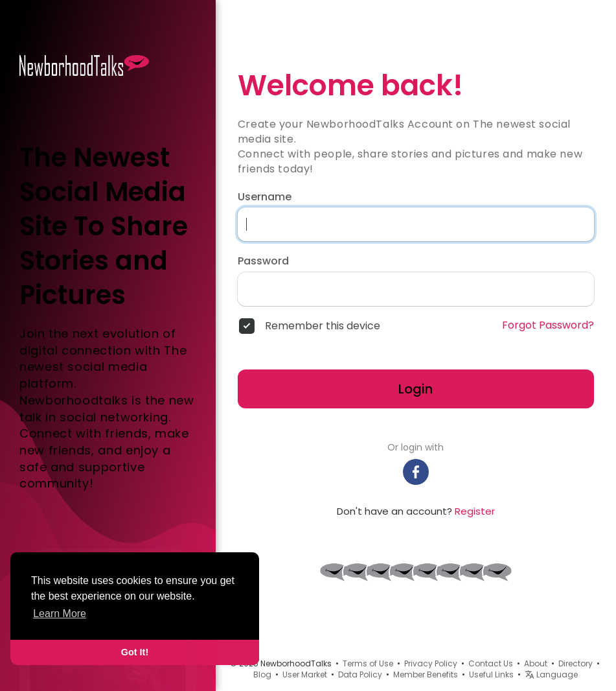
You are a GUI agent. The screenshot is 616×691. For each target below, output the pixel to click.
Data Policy (360, 674)
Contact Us (491, 663)
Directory (576, 663)
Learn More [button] (60, 614)
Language (551, 674)
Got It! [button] (135, 652)
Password (263, 261)
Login (416, 389)
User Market (305, 674)
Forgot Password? (548, 325)
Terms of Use (368, 663)
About (536, 663)
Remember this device (323, 326)
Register (475, 511)
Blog (262, 674)
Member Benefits (426, 674)
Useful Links (491, 674)
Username (265, 197)
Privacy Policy (431, 663)
